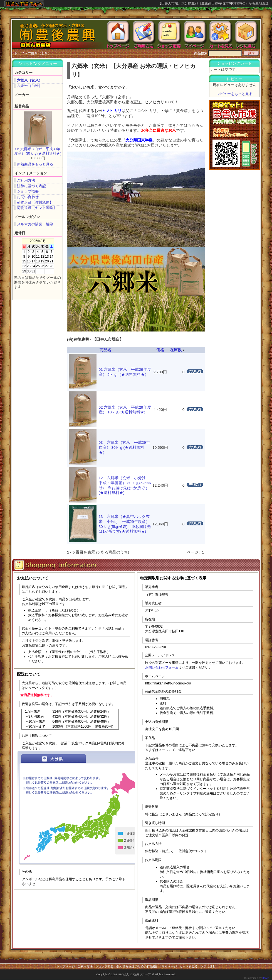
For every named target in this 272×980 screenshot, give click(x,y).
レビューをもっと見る (234, 94)
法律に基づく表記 (31, 186)
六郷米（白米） (30, 86)
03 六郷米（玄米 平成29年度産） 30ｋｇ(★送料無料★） (124, 447)
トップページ (66, 966)
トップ (19, 53)
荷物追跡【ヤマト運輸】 (37, 208)
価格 (160, 350)
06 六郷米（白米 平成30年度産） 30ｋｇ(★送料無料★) (38, 151)
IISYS (266, 978)
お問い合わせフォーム (162, 667)
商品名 (105, 350)
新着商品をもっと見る (35, 164)
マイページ (169, 966)
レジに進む (208, 966)
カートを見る (189, 966)
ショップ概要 (28, 191)
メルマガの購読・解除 (35, 224)
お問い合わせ (28, 197)
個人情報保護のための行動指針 (138, 966)
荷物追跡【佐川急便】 (35, 202)
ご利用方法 (26, 180)
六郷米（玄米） (39, 53)
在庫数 (177, 350)
